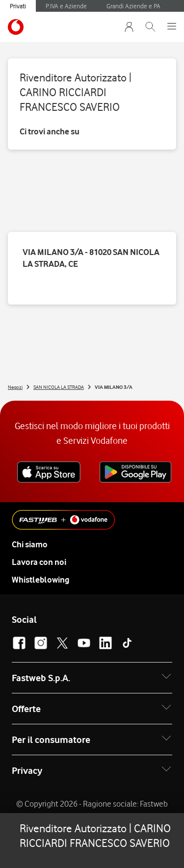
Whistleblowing (40, 580)
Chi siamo (30, 544)
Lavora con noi (39, 562)
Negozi (15, 387)
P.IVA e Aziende (66, 6)
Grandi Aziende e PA (133, 6)
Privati (18, 6)
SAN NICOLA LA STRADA (59, 387)
